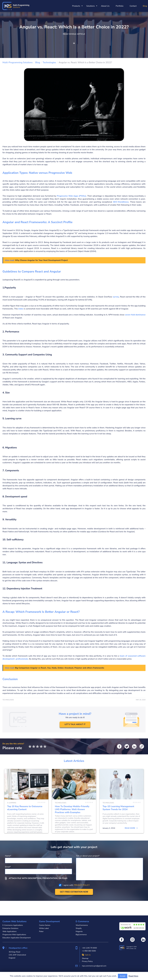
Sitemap (85, 958)
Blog (145, 6)
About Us (105, 6)
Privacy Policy (87, 961)
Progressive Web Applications (14, 935)
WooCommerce (82, 925)
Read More (133, 976)
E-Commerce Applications (13, 925)
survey (116, 297)
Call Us (86, 955)
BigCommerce (81, 935)
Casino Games (45, 925)
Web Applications (9, 931)
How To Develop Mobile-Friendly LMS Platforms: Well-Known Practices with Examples (74, 808)
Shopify (79, 928)
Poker (41, 931)
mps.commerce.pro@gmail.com (94, 966)
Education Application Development (17, 938)
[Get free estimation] (74, 906)
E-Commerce (82, 921)
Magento (79, 931)
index (21, 309)
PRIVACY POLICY (82, 900)
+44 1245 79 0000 (89, 948)
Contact (133, 6)
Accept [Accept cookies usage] (123, 976)
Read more (36, 843)
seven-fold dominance (135, 315)
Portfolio (120, 6)
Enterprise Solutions (10, 928)
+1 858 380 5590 (89, 951)
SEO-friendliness (121, 202)
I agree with (74, 900)
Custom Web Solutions (14, 921)
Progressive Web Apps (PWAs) (72, 196)
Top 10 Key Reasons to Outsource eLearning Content (26, 808)
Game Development (49, 921)
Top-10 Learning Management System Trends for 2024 (122, 808)
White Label (44, 928)
